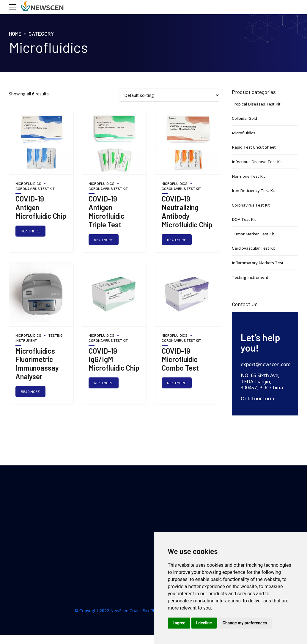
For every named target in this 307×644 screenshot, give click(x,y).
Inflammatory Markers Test (259, 263)
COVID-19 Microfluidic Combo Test (180, 360)
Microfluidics (28, 183)
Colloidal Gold (245, 118)
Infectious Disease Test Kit (258, 162)
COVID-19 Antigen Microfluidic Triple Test (107, 211)
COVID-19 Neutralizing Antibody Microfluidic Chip (187, 211)
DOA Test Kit (245, 219)
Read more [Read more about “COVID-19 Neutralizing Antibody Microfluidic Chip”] (177, 240)
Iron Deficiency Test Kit (255, 190)
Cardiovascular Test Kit (254, 248)
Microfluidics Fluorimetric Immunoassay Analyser (37, 364)
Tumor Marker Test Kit (254, 234)
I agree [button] (179, 623)
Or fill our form (258, 399)
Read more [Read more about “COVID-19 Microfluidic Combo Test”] (177, 383)
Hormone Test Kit (249, 176)
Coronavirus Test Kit (252, 205)
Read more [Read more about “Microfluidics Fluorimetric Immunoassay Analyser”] (31, 392)
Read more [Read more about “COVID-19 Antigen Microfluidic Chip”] (31, 231)
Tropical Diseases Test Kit (257, 104)
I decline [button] (204, 623)
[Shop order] (169, 95)
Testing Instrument (251, 277)
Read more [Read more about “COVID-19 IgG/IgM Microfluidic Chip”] (104, 383)
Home (15, 34)
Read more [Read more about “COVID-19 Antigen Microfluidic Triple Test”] (104, 240)
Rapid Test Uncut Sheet (255, 147)
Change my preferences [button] (245, 623)
